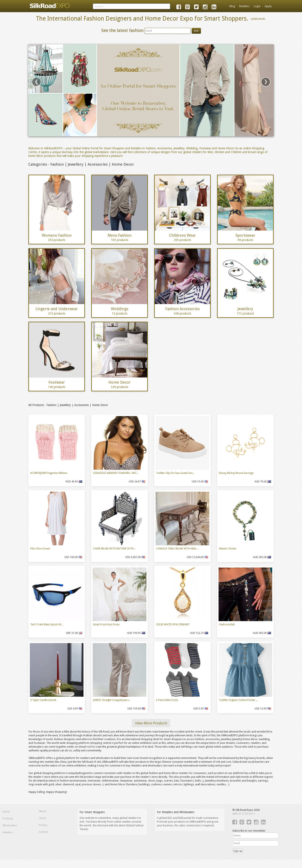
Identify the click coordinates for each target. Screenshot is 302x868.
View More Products (151, 723)
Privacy (43, 825)
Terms (43, 818)
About (42, 811)
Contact (43, 832)
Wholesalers (10, 825)
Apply (268, 6)
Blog (232, 6)
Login (257, 6)
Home (6, 812)
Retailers (244, 6)
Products (8, 818)
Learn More (258, 19)
